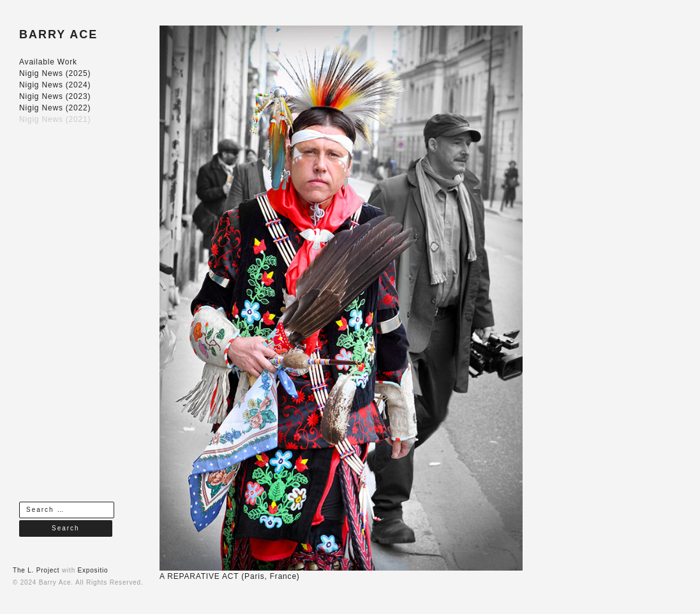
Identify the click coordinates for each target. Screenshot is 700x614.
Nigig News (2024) (55, 85)
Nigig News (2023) (55, 96)
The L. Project (36, 570)
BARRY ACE (58, 34)
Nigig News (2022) (55, 108)
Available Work (48, 62)
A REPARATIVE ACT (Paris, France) (230, 576)
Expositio (93, 570)
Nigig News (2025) (55, 73)
